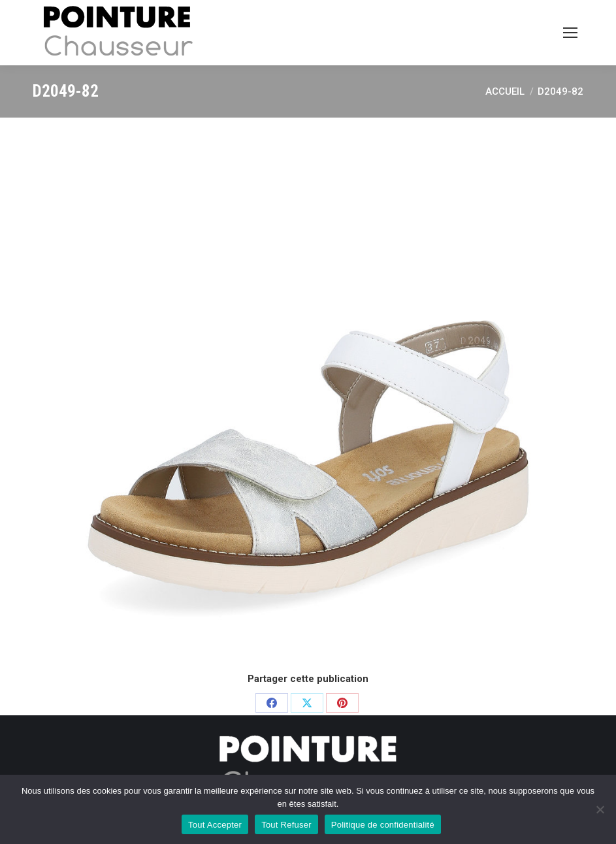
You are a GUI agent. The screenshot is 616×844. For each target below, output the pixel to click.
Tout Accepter (215, 825)
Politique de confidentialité (383, 825)
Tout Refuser (286, 825)
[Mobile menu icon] (570, 33)
